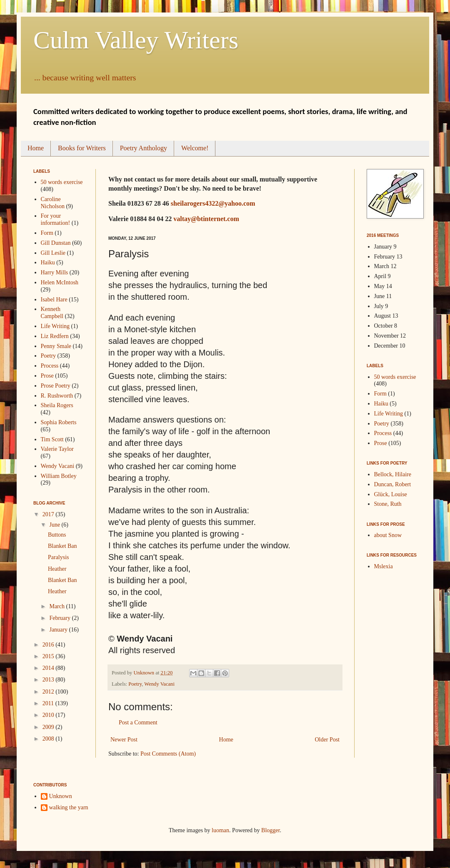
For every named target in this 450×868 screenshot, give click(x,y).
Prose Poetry (56, 386)
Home (36, 148)
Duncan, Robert (393, 484)
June (55, 525)
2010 (49, 715)
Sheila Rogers (57, 405)
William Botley (59, 476)
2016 (49, 645)
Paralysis (59, 557)
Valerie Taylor (57, 449)
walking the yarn (69, 807)
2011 (49, 703)
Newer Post (124, 740)
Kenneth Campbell (52, 313)
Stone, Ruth (388, 504)
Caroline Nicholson (53, 203)
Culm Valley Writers (136, 40)
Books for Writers (82, 148)
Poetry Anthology (144, 148)
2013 (49, 680)
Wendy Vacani (159, 684)
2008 (49, 739)
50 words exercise (62, 182)
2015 (49, 656)
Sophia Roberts (59, 422)
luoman (220, 830)
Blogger (270, 830)
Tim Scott (52, 439)
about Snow (388, 535)
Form (47, 233)
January (59, 630)
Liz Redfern (55, 336)
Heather (57, 569)
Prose (47, 376)
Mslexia (384, 566)
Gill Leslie (53, 253)
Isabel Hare (54, 300)
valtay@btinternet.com (206, 219)
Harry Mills (55, 272)
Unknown (61, 796)
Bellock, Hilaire (393, 474)
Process (50, 366)
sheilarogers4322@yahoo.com (213, 203)
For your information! (56, 219)
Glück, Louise (391, 494)
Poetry (135, 684)
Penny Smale (56, 346)
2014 (49, 668)
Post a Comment (138, 723)
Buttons (57, 535)
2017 (49, 514)
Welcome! (195, 148)
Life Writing (55, 326)
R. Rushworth (57, 396)
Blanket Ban (62, 546)
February (60, 618)
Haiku (48, 262)
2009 (49, 727)
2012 (49, 692)
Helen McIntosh (60, 282)
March (57, 606)
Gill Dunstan (56, 243)
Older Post (327, 740)
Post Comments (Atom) (168, 754)
